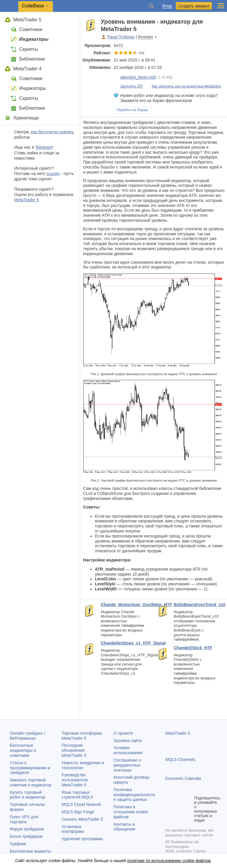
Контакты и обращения (124, 827)
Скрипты (24, 49)
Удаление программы (82, 839)
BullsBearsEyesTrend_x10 (195, 605)
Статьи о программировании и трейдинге (30, 768)
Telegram (44, 147)
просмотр (177, 77)
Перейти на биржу (132, 110)
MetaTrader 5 (23, 20)
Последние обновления (74, 750)
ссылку (53, 174)
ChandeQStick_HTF (193, 648)
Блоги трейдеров (26, 836)
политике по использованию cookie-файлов (169, 861)
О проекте (123, 733)
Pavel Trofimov (121, 37)
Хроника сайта (128, 741)
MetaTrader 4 (23, 69)
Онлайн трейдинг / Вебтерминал (27, 736)
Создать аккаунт (194, 6)
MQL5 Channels (180, 759)
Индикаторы (30, 39)
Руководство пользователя (75, 780)
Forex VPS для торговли (24, 819)
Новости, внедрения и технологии (83, 765)
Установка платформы (73, 829)
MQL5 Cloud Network (82, 804)
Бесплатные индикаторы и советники (23, 750)
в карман (219, 22)
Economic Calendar (184, 778)
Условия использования (128, 750)
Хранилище (22, 118)
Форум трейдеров (27, 829)
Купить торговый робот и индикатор (27, 795)
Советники (26, 29)
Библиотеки (28, 59)
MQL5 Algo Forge (78, 812)
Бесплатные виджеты (30, 851)
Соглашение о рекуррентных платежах (127, 765)
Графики (18, 844)
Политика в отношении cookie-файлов (131, 812)
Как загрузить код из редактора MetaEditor (183, 86)
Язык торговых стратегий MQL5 (77, 795)
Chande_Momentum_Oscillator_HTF (124, 605)
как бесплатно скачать (52, 132)
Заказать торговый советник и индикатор (31, 782)
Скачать (82, 819)
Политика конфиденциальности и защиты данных (134, 795)
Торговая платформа (82, 736)
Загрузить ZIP (128, 86)
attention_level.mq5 (135, 77)
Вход (167, 6)
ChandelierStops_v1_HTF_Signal (124, 643)
